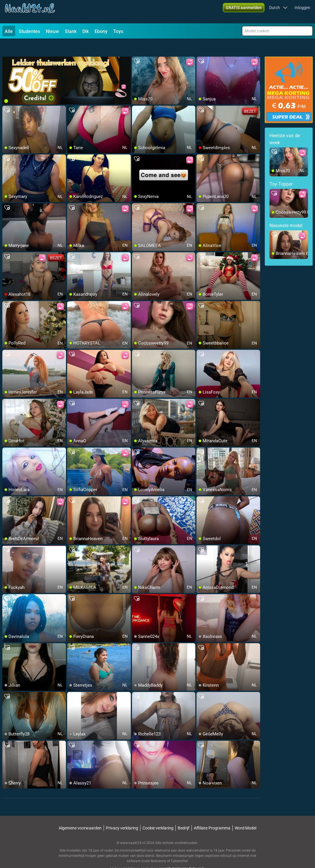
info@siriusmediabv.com (185, 854)
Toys (118, 31)
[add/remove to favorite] (137, 47)
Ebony (101, 31)
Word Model (246, 813)
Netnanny (159, 846)
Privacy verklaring (122, 813)
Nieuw (52, 31)
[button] (278, 12)
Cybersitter (180, 846)
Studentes (29, 31)
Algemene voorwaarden (80, 813)
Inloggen (302, 12)
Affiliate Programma (212, 813)
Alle (9, 31)
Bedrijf (184, 813)
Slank (71, 31)
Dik (86, 31)
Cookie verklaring (158, 813)
